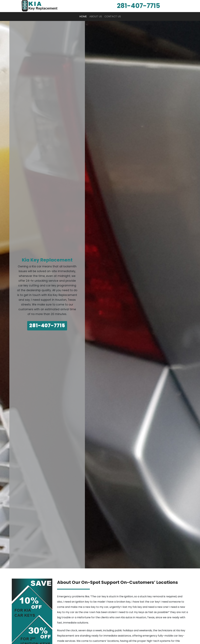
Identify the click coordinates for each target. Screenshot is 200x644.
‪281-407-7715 (138, 6)
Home (84, 16)
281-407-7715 (47, 326)
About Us (96, 16)
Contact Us (113, 16)
